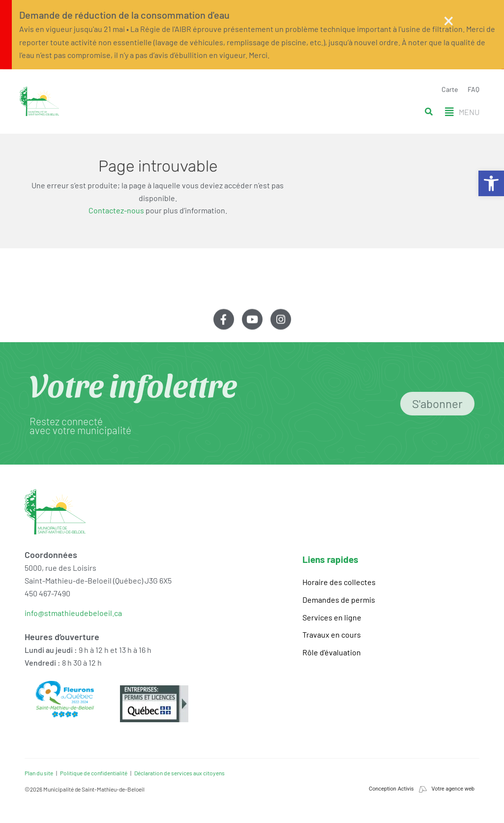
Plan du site (39, 773)
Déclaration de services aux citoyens (179, 773)
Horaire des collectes (339, 582)
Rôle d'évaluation (332, 652)
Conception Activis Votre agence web (422, 789)
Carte (450, 89)
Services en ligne (332, 617)
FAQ (474, 89)
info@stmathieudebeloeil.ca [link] (73, 613)
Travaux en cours (332, 634)
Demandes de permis (339, 600)
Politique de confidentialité (94, 773)
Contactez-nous (116, 210)
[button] (462, 112)
